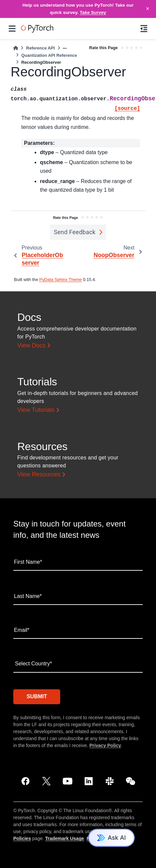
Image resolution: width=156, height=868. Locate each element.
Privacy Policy (105, 745)
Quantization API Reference (49, 55)
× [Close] (148, 9)
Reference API (40, 48)
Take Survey (93, 12)
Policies (22, 838)
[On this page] (144, 29)
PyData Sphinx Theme (61, 280)
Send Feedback (75, 232)
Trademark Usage (65, 838)
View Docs (31, 345)
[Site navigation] (12, 29)
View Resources (39, 474)
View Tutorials (36, 410)
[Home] (16, 48)
